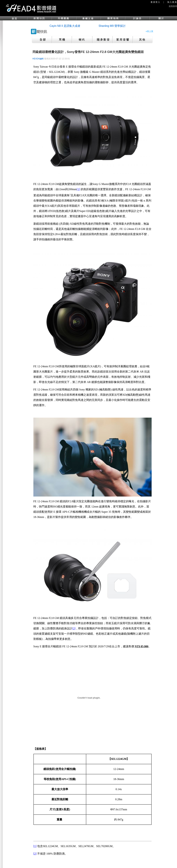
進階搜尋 (173, 6)
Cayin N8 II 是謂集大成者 (65, 26)
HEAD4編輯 (38, 59)
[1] (78, 189)
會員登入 (155, 2)
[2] (74, 628)
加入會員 (172, 2)
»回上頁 (149, 31)
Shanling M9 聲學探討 (112, 26)
